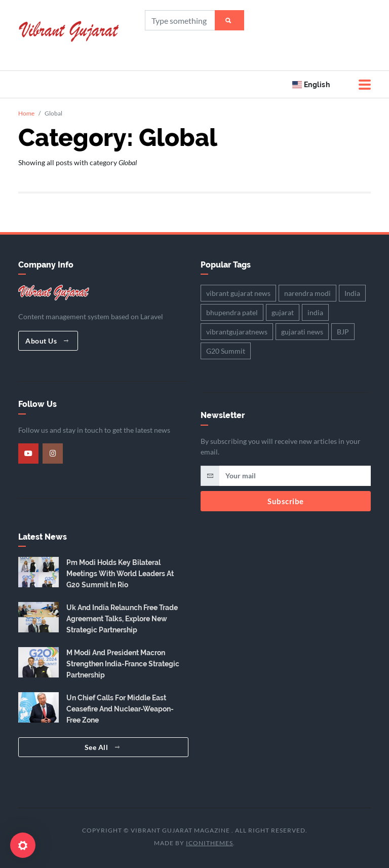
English (311, 84)
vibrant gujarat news (238, 293)
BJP (343, 332)
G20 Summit (226, 351)
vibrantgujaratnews (237, 332)
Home (26, 113)
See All (102, 747)
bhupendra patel (232, 312)
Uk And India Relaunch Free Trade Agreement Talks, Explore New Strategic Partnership (122, 619)
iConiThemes (209, 843)
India (352, 293)
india (315, 312)
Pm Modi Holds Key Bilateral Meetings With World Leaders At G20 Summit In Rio (120, 574)
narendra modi (307, 293)
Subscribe (286, 501)
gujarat (283, 312)
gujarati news (302, 332)
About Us (47, 341)
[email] (295, 476)
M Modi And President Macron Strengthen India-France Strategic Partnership (123, 664)
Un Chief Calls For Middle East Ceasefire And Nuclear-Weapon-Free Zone (120, 709)
